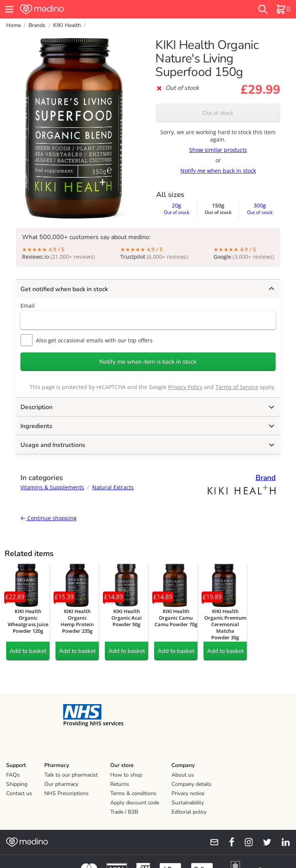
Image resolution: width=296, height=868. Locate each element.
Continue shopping (49, 518)
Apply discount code (135, 803)
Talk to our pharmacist (71, 775)
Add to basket (28, 651)
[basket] (283, 9)
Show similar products (218, 150)
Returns (120, 784)
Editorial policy (189, 812)
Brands (37, 25)
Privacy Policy (185, 387)
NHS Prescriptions (66, 793)
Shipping (17, 784)
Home (13, 25)
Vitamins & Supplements (52, 487)
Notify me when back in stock (218, 171)
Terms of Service (237, 387)
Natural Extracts (113, 487)
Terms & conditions (133, 793)
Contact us (19, 793)
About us (183, 775)
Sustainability (188, 803)
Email (28, 306)
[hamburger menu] (9, 9)
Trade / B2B (124, 812)
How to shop (126, 775)
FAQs (13, 775)
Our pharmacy (61, 784)
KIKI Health (67, 25)
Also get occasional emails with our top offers (87, 340)
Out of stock (218, 113)
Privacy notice (188, 793)
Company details (192, 784)
